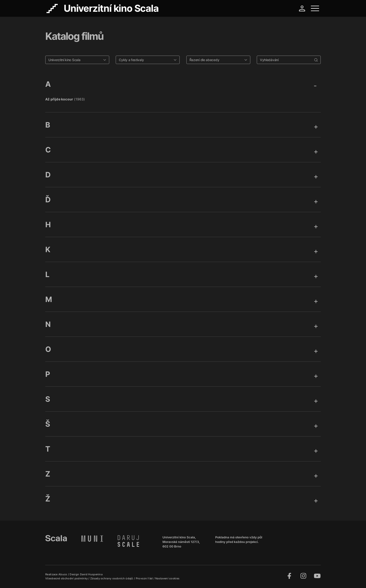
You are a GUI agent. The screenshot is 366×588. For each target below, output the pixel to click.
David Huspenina (91, 574)
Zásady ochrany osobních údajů (112, 578)
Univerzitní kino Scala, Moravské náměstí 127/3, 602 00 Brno (181, 542)
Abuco (63, 574)
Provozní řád (145, 578)
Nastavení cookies (167, 578)
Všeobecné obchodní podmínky (67, 578)
